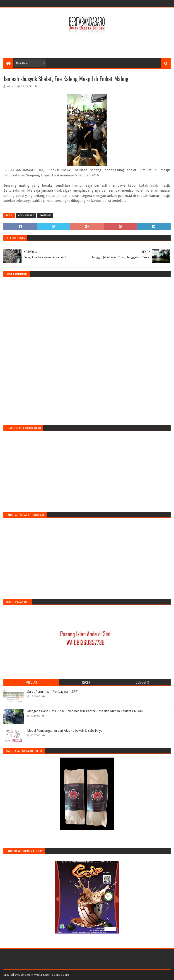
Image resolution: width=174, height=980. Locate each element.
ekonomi (45, 216)
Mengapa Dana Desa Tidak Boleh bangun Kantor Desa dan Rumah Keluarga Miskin (85, 711)
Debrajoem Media (30, 975)
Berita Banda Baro (57, 975)
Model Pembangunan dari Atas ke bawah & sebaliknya (65, 731)
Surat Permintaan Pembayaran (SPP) (53, 692)
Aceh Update (26, 216)
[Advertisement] (87, 44)
